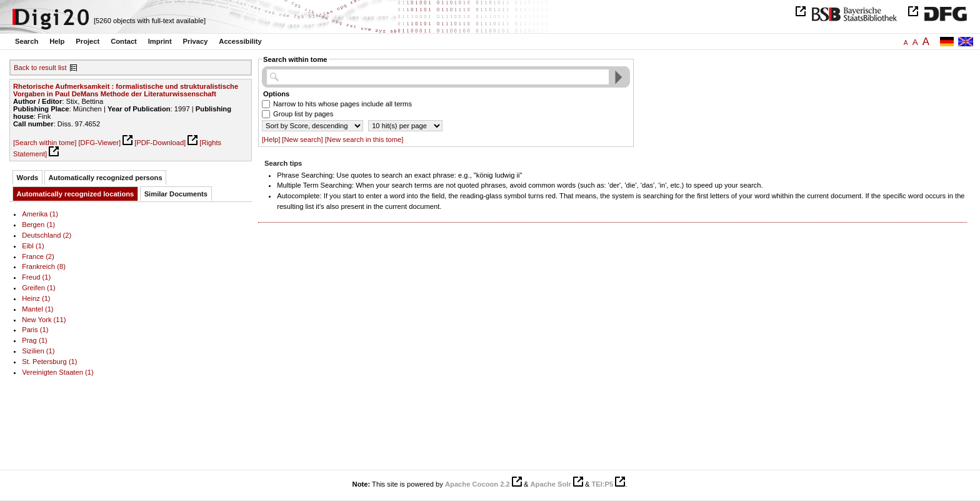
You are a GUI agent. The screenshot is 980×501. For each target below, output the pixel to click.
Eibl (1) (33, 246)
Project (87, 41)
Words (28, 178)
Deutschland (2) (47, 235)
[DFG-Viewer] (99, 143)
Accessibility (240, 41)
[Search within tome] (45, 143)
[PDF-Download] (160, 143)
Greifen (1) (39, 288)
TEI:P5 (602, 484)
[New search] (302, 139)
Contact (124, 41)
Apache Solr (551, 484)
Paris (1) (35, 330)
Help (57, 41)
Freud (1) (36, 277)
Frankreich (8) (44, 266)
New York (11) (44, 320)
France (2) (38, 256)
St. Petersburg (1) (49, 362)
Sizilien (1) (38, 351)
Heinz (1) (36, 298)
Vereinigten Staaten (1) (58, 372)
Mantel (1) (37, 309)
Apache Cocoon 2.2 (477, 484)
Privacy (196, 41)
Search (27, 41)
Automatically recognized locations (76, 194)
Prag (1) (34, 340)
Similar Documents (176, 194)
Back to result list (40, 68)
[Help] (271, 139)
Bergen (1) (38, 225)
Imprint (160, 41)
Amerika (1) (40, 214)
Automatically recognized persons (106, 178)
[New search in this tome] (364, 139)
